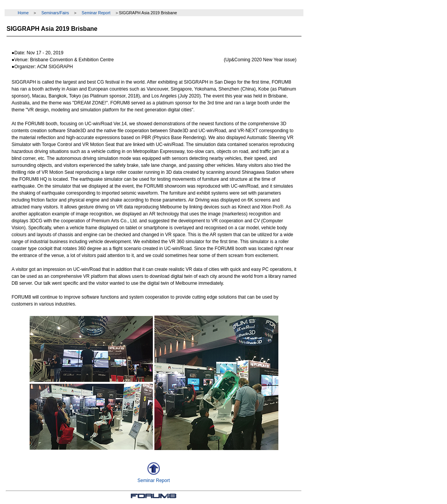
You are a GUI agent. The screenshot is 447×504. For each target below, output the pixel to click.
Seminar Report (96, 13)
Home (23, 13)
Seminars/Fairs (55, 13)
